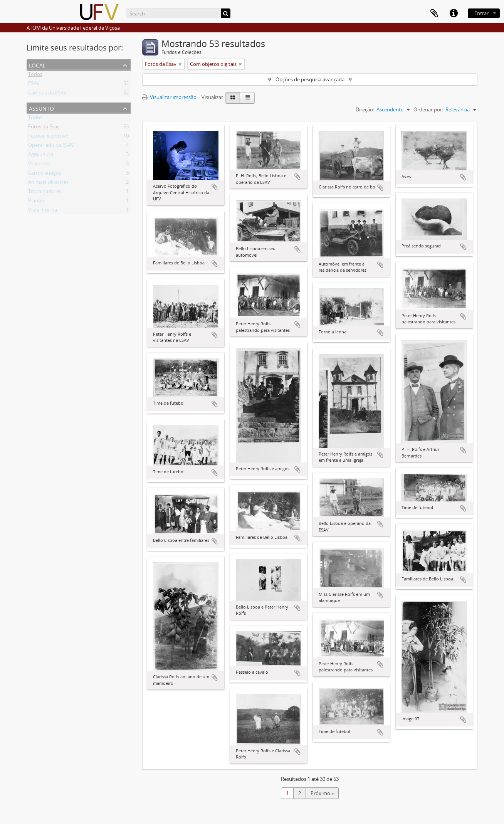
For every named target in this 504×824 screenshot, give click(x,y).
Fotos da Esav (44, 128)
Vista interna (43, 211)
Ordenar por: (428, 109)
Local (37, 65)
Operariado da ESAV (51, 146)
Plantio (36, 202)
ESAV (34, 85)
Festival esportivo (48, 137)
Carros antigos (45, 174)
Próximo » (322, 793)
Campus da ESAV (47, 94)
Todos (35, 76)
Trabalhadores (45, 193)
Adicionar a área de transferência (215, 187)
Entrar (481, 13)
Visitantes (39, 165)
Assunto (41, 108)
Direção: (365, 109)
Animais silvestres (48, 183)
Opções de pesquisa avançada (310, 79)
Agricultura (41, 156)
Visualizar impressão (169, 97)
